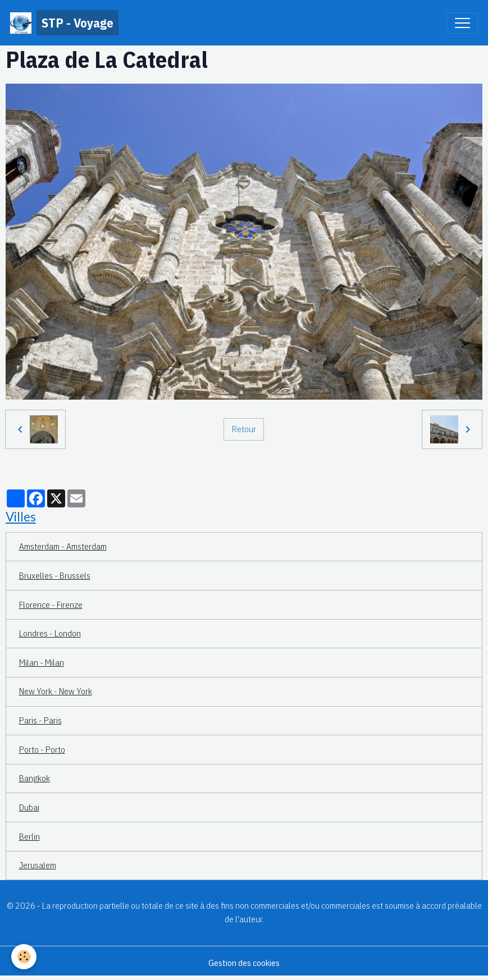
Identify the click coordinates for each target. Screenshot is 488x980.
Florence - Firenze (51, 605)
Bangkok (35, 778)
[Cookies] (24, 957)
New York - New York (56, 691)
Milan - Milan (42, 662)
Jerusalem (38, 865)
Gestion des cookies (244, 963)
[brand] (64, 23)
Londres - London (50, 633)
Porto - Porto (42, 749)
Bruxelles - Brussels (55, 575)
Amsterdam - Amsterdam (63, 546)
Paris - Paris (40, 720)
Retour (244, 429)
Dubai (29, 807)
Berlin (29, 836)
